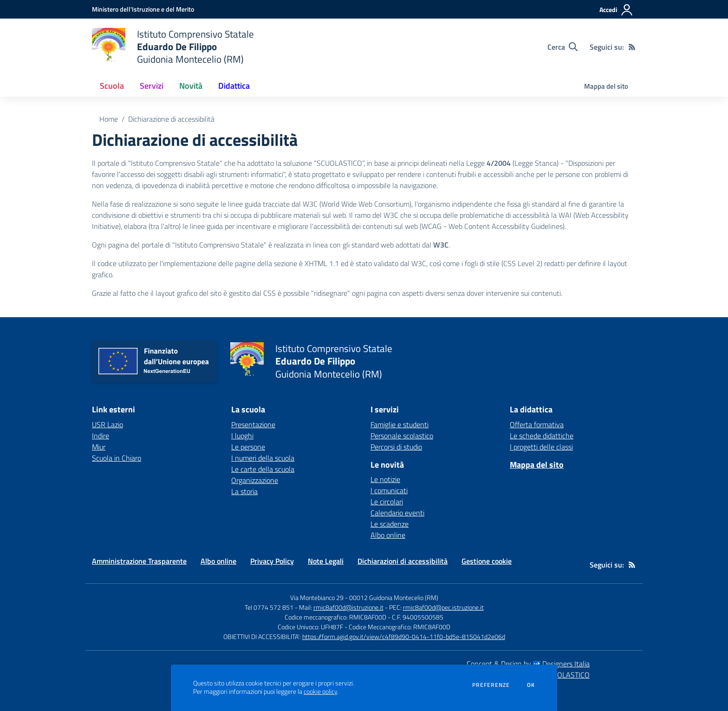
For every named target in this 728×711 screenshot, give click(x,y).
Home (109, 119)
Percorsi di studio (396, 447)
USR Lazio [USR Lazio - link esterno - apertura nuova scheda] (107, 424)
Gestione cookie (487, 561)
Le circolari (387, 502)
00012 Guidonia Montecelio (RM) (394, 597)
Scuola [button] (112, 86)
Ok (531, 685)
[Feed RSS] (632, 47)
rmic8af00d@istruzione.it (348, 607)
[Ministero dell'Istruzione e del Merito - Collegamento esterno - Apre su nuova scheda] (143, 9)
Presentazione (253, 424)
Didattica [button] (234, 86)
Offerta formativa (537, 424)
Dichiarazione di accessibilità (171, 119)
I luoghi (242, 436)
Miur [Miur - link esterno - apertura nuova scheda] (99, 447)
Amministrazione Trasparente (139, 561)
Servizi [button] (152, 86)
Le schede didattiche (542, 436)
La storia (244, 491)
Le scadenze (390, 524)
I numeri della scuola (263, 458)
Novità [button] (191, 86)
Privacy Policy (272, 561)
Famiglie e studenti (400, 424)
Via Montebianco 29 (317, 597)
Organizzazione (255, 480)
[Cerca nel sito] (562, 47)
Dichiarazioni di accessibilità (403, 561)
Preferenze (491, 685)
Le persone (248, 447)
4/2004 (499, 163)
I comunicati (389, 490)
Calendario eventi (397, 513)
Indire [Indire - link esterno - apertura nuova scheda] (101, 436)
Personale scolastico (402, 436)
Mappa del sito (606, 86)
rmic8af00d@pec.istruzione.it (443, 607)
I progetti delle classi (541, 447)
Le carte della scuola (263, 469)
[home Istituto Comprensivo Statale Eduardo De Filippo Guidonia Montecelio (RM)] (173, 47)
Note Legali (326, 561)
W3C (441, 245)
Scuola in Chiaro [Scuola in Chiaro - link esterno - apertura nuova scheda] (117, 458)
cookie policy (320, 691)
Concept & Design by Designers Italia (528, 664)
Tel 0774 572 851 (269, 607)
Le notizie (385, 479)
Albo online (388, 535)
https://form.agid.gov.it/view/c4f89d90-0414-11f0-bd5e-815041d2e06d (404, 636)
